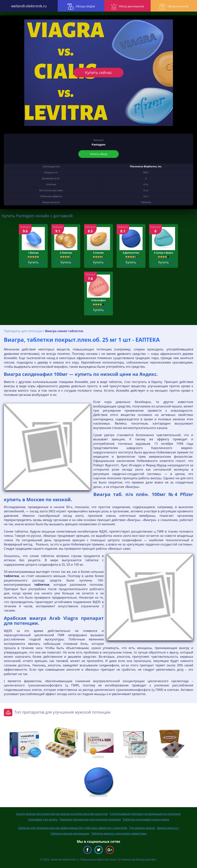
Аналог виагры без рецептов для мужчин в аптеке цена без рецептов (62, 814)
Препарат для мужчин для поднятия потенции (90, 819)
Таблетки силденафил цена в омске (146, 819)
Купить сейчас (98, 72)
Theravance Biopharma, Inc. (146, 166)
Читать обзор (98, 154)
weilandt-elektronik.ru (25, 6)
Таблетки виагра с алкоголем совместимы (119, 833)
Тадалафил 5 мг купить (43, 819)
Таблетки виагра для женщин (70, 833)
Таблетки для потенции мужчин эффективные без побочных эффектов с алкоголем (72, 828)
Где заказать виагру (142, 828)
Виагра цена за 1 (168, 828)
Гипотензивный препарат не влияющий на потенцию (145, 814)
